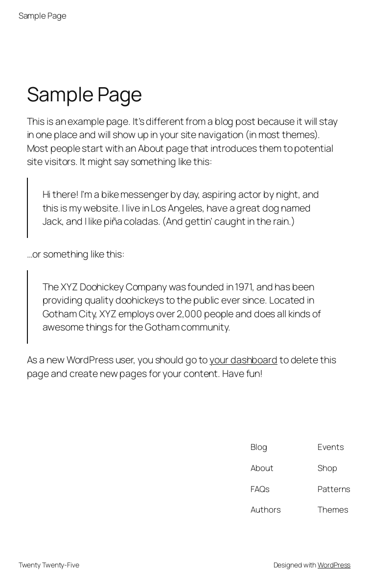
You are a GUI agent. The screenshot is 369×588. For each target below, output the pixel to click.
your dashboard (243, 360)
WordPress (334, 565)
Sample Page (43, 15)
